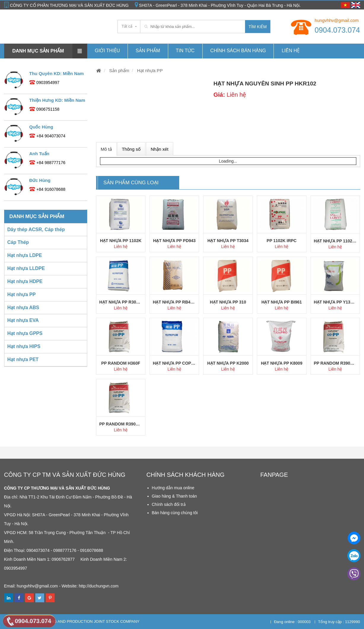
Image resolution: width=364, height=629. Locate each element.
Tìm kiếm (258, 27)
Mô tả (106, 149)
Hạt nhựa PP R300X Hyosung (121, 302)
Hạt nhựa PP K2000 (228, 363)
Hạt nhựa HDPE (25, 281)
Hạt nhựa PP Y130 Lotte (335, 302)
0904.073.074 (337, 30)
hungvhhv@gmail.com (337, 20)
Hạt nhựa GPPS (25, 333)
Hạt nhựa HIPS (24, 346)
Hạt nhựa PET (23, 359)
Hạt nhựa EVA (23, 320)
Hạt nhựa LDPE (25, 255)
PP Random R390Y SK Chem (335, 363)
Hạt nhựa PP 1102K (121, 241)
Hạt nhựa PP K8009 (282, 363)
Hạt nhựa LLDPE (26, 268)
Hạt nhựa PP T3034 (228, 241)
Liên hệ (291, 51)
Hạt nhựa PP (149, 70)
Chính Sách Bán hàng (238, 51)
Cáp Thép (18, 242)
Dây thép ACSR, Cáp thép (36, 229)
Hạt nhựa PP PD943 (174, 241)
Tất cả (127, 26)
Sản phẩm (148, 51)
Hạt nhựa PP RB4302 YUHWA (174, 302)
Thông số (131, 149)
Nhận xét (160, 149)
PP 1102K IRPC (282, 241)
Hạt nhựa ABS (23, 308)
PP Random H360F (121, 363)
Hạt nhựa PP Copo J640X (174, 363)
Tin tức (185, 51)
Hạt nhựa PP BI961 (282, 302)
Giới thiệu (108, 51)
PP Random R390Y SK (121, 424)
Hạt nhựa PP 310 (228, 302)
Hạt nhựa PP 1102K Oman (335, 241)
